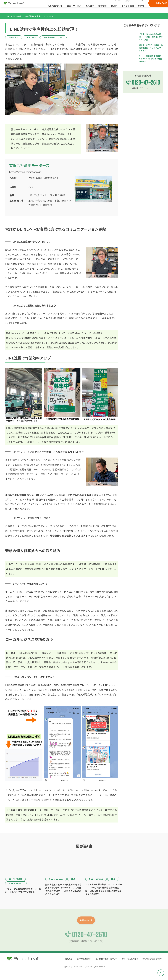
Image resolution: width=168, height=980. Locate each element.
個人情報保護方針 (75, 959)
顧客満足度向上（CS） (53, 37)
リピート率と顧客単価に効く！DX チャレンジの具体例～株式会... (150, 59)
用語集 (139, 9)
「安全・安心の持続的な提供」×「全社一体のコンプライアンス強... (151, 37)
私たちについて (52, 9)
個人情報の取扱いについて (100, 959)
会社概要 (58, 959)
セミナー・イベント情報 (120, 9)
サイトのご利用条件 (126, 959)
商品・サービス (71, 9)
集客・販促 (31, 37)
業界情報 (100, 9)
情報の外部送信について (151, 959)
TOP (7, 16)
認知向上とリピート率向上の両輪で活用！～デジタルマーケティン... (151, 48)
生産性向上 (14, 37)
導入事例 (87, 9)
